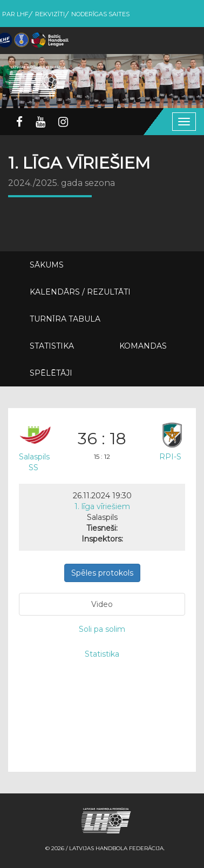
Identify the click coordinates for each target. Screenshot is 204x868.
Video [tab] (102, 604)
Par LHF (15, 14)
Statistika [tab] (102, 654)
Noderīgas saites (100, 14)
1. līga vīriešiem (102, 506)
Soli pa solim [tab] (102, 629)
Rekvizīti (50, 14)
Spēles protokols (102, 573)
